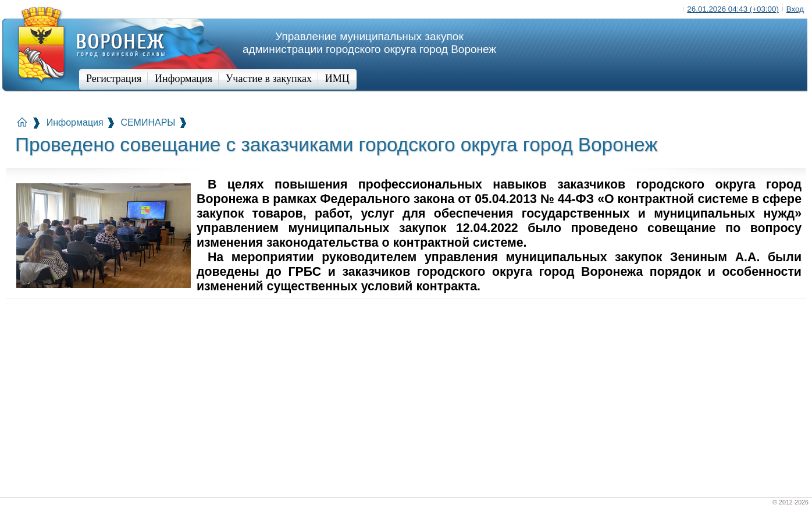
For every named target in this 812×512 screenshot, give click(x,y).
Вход (795, 9)
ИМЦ (337, 79)
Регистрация (114, 79)
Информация (184, 79)
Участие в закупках (269, 79)
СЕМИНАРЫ (148, 122)
